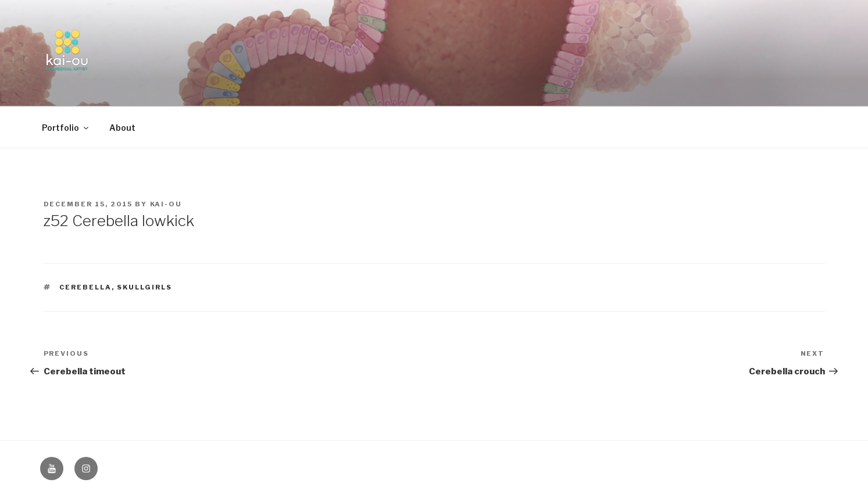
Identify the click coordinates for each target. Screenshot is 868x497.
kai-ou (166, 204)
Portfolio (66, 128)
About (122, 128)
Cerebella (85, 287)
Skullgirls (144, 287)
